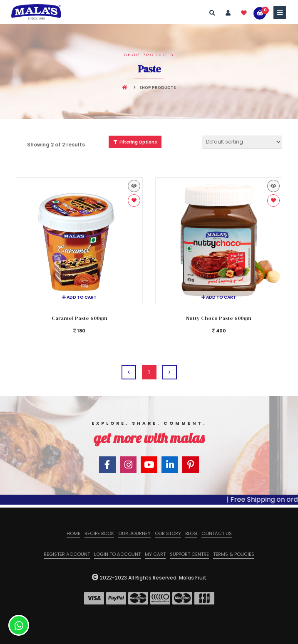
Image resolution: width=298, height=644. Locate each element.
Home (73, 533)
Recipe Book (99, 533)
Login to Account (117, 554)
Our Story (168, 533)
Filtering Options (135, 142)
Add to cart (79, 297)
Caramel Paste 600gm (79, 318)
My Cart (155, 554)
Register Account (67, 554)
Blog (191, 533)
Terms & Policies (234, 554)
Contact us (217, 533)
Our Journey (134, 533)
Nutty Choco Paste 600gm (219, 318)
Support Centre (189, 554)
